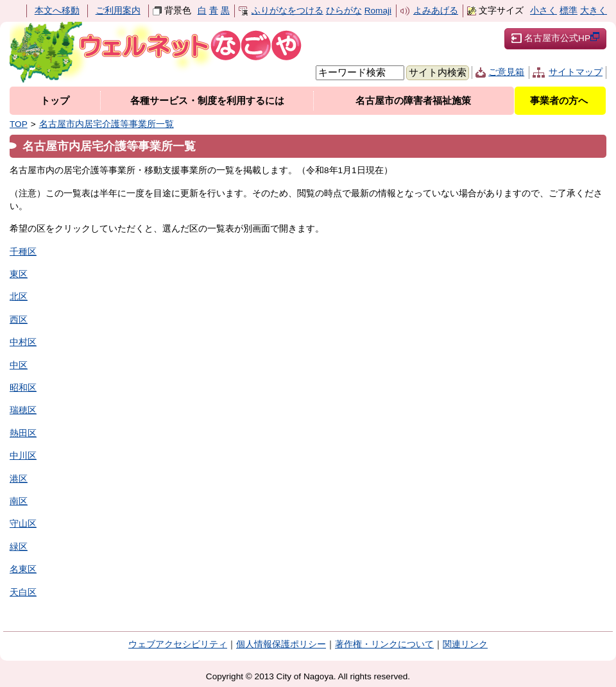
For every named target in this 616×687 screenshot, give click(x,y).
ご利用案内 (118, 11)
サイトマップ (576, 72)
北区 (19, 297)
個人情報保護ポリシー (281, 644)
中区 (19, 365)
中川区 (23, 456)
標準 (569, 11)
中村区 (23, 342)
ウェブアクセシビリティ (178, 644)
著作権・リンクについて (384, 644)
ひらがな (344, 11)
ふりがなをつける (287, 11)
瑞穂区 (23, 410)
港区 (19, 479)
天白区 (23, 592)
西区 (19, 320)
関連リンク (465, 644)
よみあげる (436, 11)
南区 (19, 501)
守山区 (23, 524)
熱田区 (23, 433)
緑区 (19, 547)
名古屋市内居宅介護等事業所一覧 (107, 124)
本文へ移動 (57, 11)
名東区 (23, 569)
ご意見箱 (506, 72)
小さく (543, 11)
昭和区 (23, 388)
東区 (19, 274)
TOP (19, 124)
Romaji (378, 11)
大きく (594, 11)
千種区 (23, 252)
